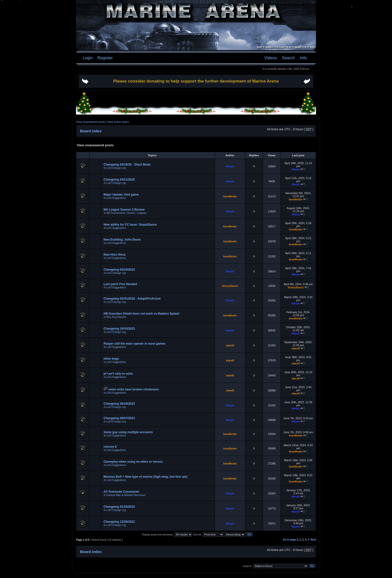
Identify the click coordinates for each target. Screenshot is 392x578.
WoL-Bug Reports (116, 317)
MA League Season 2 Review (124, 210)
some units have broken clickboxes (133, 389)
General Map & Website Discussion (126, 495)
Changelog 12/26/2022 (119, 522)
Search (288, 58)
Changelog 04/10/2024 (119, 270)
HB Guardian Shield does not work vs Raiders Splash (141, 314)
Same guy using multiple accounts (128, 432)
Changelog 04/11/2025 (119, 180)
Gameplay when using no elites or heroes (133, 462)
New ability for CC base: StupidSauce (130, 225)
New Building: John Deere (122, 240)
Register (104, 58)
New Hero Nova (114, 255)
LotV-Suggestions (116, 198)
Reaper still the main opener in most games (134, 344)
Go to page (289, 540)
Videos (270, 58)
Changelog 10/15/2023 (119, 329)
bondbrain (230, 196)
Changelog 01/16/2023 (119, 507)
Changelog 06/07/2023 (119, 418)
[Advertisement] (196, 99)
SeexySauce (230, 286)
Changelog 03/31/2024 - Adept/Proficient (132, 299)
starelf (230, 345)
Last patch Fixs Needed (120, 284)
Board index (91, 131)
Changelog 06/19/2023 (119, 404)
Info (303, 58)
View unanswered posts (90, 122)
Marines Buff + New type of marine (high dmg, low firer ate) (145, 477)
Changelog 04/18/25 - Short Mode (127, 165)
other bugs (111, 359)
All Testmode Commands (121, 492)
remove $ (110, 447)
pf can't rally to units (118, 374)
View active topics (118, 122)
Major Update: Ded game (121, 195)
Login (88, 58)
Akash (230, 166)
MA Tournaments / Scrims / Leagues (126, 213)
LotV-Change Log (116, 168)
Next (313, 540)
